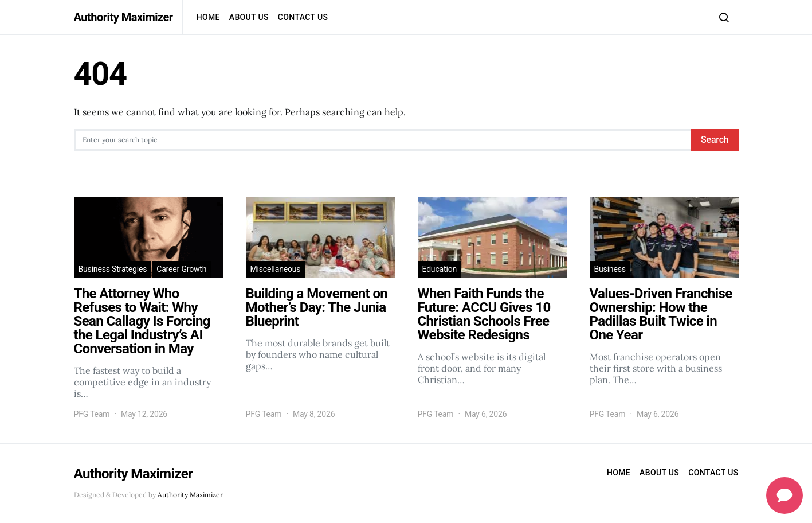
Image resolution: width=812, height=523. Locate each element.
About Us (249, 17)
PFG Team (92, 414)
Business (610, 269)
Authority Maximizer (123, 17)
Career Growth (181, 269)
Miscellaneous (276, 269)
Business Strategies (113, 269)
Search (715, 140)
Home (208, 17)
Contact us (303, 17)
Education (440, 269)
